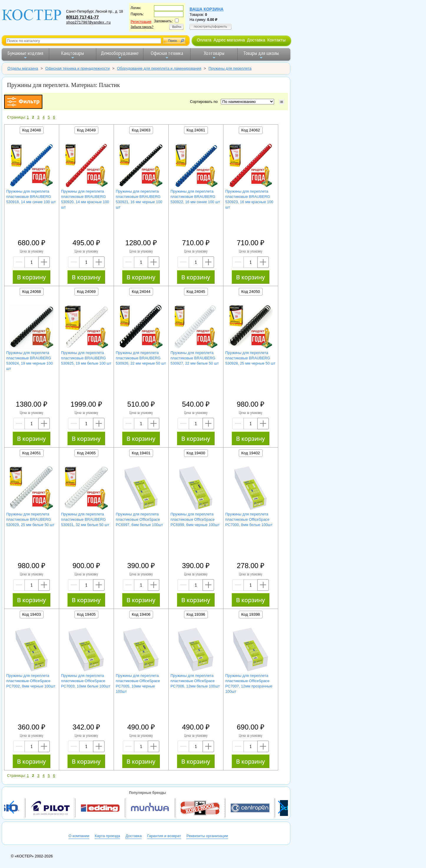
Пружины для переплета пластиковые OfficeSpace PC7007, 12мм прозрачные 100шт (249, 683)
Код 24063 (141, 130)
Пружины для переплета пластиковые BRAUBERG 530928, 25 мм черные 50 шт (250, 358)
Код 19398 (251, 614)
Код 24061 (196, 130)
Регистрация (141, 22)
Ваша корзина (207, 9)
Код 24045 (196, 292)
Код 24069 (86, 292)
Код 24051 (32, 453)
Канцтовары (73, 55)
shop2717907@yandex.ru (88, 23)
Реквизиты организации (207, 836)
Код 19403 (32, 614)
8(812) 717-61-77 (82, 17)
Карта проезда (107, 836)
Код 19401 (141, 453)
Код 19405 (86, 614)
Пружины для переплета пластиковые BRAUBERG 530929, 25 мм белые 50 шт (30, 519)
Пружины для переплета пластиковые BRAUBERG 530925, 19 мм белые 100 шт (86, 358)
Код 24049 (86, 130)
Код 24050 (251, 292)
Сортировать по (205, 102)
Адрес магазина (229, 40)
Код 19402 (251, 453)
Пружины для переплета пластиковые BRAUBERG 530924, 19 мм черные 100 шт (29, 361)
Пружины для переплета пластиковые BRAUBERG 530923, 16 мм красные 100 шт (249, 199)
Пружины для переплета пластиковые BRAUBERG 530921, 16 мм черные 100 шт (139, 199)
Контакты (276, 40)
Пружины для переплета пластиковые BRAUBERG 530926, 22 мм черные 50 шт (141, 358)
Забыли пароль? (142, 27)
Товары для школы (261, 55)
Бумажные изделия (25, 55)
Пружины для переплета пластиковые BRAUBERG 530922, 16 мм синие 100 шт (195, 197)
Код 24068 (32, 292)
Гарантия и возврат (164, 836)
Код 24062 (251, 130)
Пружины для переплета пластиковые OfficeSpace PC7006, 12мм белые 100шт (195, 681)
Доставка (256, 40)
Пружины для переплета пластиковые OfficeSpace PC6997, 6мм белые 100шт (139, 519)
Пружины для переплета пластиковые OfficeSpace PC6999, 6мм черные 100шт (195, 519)
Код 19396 (196, 614)
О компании (79, 836)
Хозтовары (214, 55)
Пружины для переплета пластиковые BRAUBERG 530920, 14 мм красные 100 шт (85, 199)
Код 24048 (32, 130)
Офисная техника (167, 55)
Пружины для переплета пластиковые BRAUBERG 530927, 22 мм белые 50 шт (195, 358)
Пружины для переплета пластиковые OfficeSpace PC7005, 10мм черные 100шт (138, 683)
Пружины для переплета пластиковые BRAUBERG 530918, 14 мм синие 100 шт (31, 197)
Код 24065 (86, 453)
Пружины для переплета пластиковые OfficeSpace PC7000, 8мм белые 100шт (249, 519)
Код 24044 (141, 292)
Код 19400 (196, 453)
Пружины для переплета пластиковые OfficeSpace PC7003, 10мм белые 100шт (86, 681)
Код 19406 (141, 614)
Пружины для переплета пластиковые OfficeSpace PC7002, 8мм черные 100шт (31, 681)
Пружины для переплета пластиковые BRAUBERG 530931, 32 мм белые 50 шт (85, 519)
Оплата (204, 40)
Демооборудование (120, 55)
